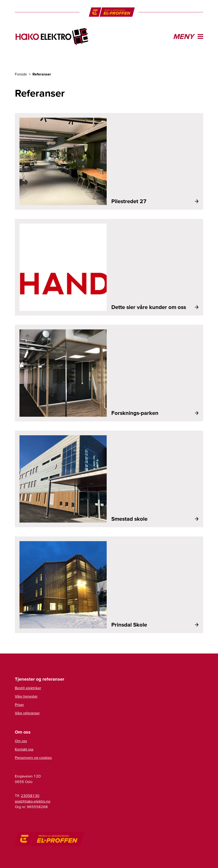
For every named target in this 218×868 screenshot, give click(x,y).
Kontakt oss (24, 749)
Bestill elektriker (28, 688)
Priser (19, 705)
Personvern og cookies (33, 757)
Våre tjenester (26, 696)
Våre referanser (27, 713)
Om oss (21, 741)
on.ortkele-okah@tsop (33, 801)
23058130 (30, 796)
